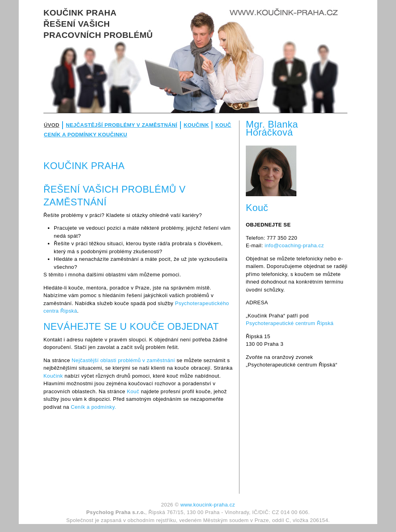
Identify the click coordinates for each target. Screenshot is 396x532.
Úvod (52, 125)
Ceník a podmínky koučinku (85, 135)
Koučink (196, 125)
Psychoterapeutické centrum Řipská (290, 323)
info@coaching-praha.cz (294, 245)
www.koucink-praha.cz (208, 505)
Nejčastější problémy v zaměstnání (122, 125)
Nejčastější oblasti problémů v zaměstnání (124, 360)
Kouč (223, 125)
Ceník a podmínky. (94, 407)
